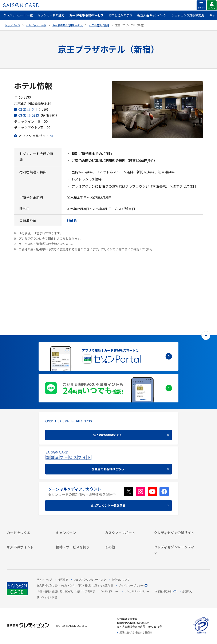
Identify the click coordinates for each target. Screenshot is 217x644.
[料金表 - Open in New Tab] (72, 221)
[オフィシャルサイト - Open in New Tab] (33, 136)
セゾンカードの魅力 (51, 16)
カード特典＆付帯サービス (68, 26)
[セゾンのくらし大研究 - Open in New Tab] (175, 545)
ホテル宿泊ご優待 (99, 26)
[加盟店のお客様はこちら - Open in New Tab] (108, 401)
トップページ (12, 26)
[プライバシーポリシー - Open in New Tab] (132, 586)
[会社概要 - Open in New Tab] (175, 483)
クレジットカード (36, 26)
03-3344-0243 (26, 116)
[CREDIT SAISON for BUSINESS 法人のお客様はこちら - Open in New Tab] (108, 367)
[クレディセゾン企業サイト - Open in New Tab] (175, 478)
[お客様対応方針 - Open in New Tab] (164, 592)
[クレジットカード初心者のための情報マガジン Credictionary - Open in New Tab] (175, 530)
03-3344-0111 (25, 110)
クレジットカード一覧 (18, 16)
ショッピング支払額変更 (188, 16)
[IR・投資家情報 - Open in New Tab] (175, 497)
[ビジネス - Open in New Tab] (175, 488)
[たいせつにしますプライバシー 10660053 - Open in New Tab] (201, 634)
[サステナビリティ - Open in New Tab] (175, 493)
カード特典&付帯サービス (86, 16)
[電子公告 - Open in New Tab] (175, 502)
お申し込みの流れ (121, 16)
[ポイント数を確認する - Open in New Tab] (28, 555)
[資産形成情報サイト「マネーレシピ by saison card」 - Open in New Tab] (175, 539)
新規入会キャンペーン (152, 16)
